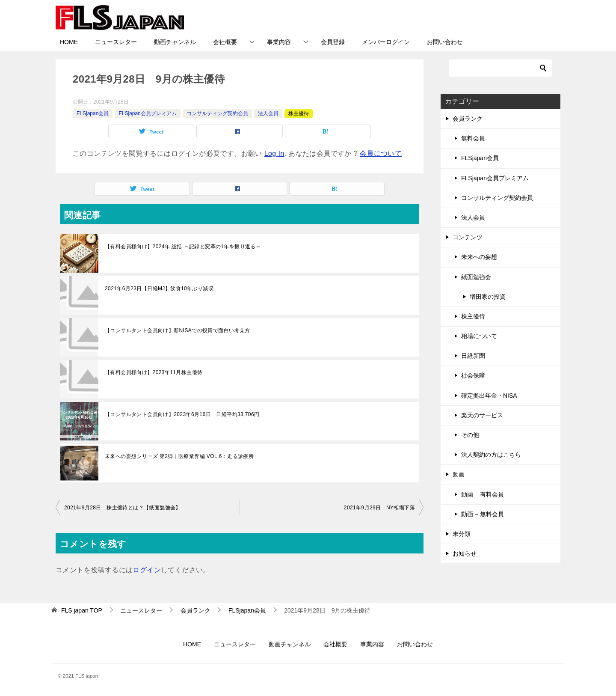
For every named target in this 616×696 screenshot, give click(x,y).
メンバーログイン (386, 42)
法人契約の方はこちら (491, 455)
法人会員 (268, 113)
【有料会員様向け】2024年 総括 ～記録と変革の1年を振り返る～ (183, 247)
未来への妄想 (479, 257)
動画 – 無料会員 (483, 514)
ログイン (147, 570)
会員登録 (333, 42)
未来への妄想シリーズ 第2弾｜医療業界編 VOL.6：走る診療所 (179, 456)
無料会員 (473, 138)
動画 (459, 474)
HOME (69, 42)
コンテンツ (468, 237)
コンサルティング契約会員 (217, 113)
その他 (470, 435)
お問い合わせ (445, 42)
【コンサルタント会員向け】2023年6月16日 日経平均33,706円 (182, 414)
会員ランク (468, 119)
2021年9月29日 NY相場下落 (379, 508)
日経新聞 (473, 356)
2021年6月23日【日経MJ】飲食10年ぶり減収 (159, 289)
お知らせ (465, 553)
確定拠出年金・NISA (489, 396)
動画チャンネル (175, 42)
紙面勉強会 (476, 277)
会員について (381, 153)
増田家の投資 (488, 297)
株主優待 (299, 113)
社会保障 (473, 375)
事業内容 (279, 42)
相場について (479, 336)
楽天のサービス (482, 415)
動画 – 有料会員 (483, 494)
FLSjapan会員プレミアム (147, 113)
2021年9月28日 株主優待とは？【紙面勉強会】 (123, 508)
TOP (82, 610)
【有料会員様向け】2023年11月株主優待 (154, 372)
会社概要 (225, 42)
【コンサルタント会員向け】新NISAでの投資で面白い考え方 (178, 330)
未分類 (462, 534)
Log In (274, 153)
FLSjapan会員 (93, 113)
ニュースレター (116, 42)
